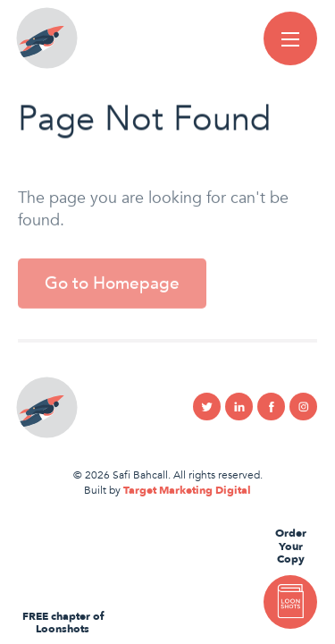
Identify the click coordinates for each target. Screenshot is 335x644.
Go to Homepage (112, 291)
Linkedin (239, 407)
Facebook (271, 407)
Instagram (303, 407)
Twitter (207, 407)
